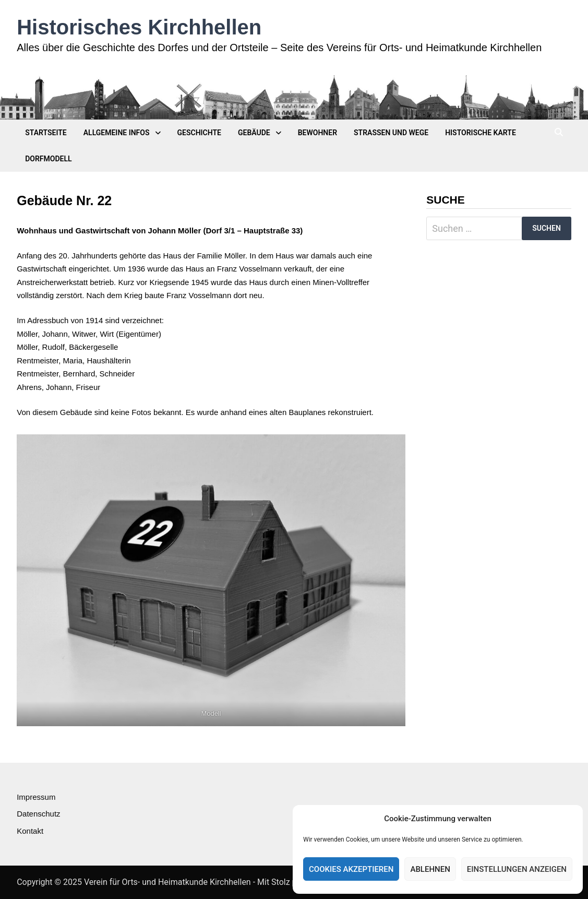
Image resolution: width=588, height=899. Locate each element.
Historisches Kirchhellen (139, 27)
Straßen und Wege (391, 133)
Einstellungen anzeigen (517, 869)
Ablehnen (430, 869)
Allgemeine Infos (117, 133)
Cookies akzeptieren (351, 869)
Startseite (46, 133)
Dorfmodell (48, 159)
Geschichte (199, 133)
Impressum (36, 797)
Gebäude (254, 133)
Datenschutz (38, 814)
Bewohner (317, 133)
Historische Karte (481, 133)
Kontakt (30, 831)
